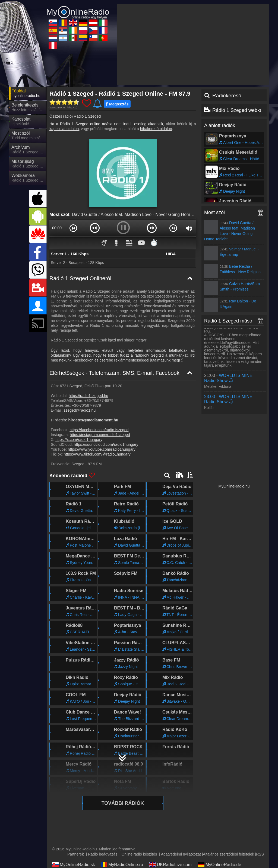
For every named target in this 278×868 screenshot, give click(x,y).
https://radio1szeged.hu (89, 347)
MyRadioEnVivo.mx (172, 839)
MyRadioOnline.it (121, 824)
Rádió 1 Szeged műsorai (231, 272)
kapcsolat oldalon (64, 80)
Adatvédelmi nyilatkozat (181, 805)
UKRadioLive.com (170, 816)
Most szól (214, 164)
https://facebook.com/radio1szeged (99, 381)
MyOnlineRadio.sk (74, 816)
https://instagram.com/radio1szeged (100, 386)
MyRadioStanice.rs (220, 824)
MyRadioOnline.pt (122, 847)
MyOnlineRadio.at (73, 824)
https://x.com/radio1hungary (79, 391)
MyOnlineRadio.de (220, 816)
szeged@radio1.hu (80, 362)
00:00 (57, 179)
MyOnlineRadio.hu (234, 437)
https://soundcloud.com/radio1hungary (106, 396)
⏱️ (154, 194)
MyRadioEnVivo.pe (172, 847)
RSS (260, 805)
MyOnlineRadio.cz (171, 831)
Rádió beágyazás (103, 805)
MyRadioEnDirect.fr (221, 831)
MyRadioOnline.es (171, 824)
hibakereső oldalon (156, 80)
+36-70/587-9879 (99, 352)
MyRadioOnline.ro (122, 816)
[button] (73, 179)
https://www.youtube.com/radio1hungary (102, 401)
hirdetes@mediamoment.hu (93, 371)
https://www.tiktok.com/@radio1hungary (97, 405)
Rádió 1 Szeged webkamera (243, 62)
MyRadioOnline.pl (122, 831)
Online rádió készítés (139, 805)
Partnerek (76, 805)
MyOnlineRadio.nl (73, 839)
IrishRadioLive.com (74, 831)
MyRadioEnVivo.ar (122, 839)
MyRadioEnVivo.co (220, 839)
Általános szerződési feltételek (228, 805)
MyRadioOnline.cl (73, 847)
